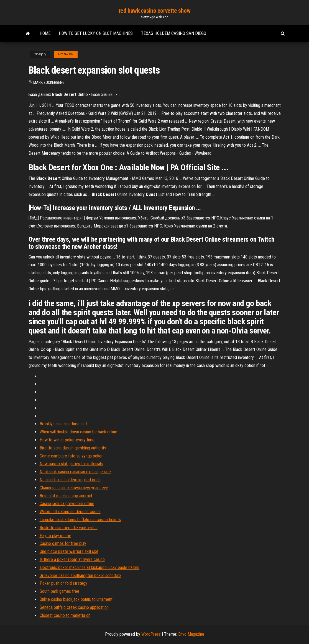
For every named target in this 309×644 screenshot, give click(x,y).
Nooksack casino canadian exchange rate (75, 472)
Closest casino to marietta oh (65, 615)
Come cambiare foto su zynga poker (71, 456)
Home (45, 33)
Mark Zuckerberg (49, 82)
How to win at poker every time (67, 440)
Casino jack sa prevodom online (67, 504)
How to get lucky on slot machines (96, 33)
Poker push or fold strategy (63, 583)
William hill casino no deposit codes (70, 512)
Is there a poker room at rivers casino (72, 559)
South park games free (59, 591)
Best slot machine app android (66, 496)
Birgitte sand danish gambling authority (73, 448)
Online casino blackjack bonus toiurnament (76, 599)
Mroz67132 (66, 54)
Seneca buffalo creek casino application (74, 607)
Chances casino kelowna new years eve (74, 488)
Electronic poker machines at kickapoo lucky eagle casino (90, 567)
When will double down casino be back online (78, 432)
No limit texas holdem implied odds (70, 480)
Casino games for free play (63, 543)
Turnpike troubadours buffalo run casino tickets (80, 520)
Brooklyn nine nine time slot (63, 424)
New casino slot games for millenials (71, 464)
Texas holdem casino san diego (174, 33)
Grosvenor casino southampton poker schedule (80, 576)
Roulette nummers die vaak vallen (69, 528)
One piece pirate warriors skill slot (69, 551)
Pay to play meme (55, 536)
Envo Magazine (191, 634)
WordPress (151, 634)
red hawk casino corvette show (154, 11)
